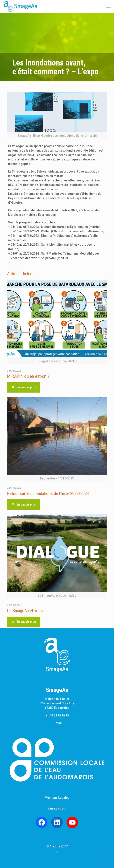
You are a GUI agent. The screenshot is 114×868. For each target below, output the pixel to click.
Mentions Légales (57, 798)
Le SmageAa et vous (25, 611)
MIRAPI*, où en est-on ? (28, 376)
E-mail (57, 723)
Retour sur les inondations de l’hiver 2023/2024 (48, 493)
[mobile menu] (108, 6)
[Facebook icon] (57, 853)
